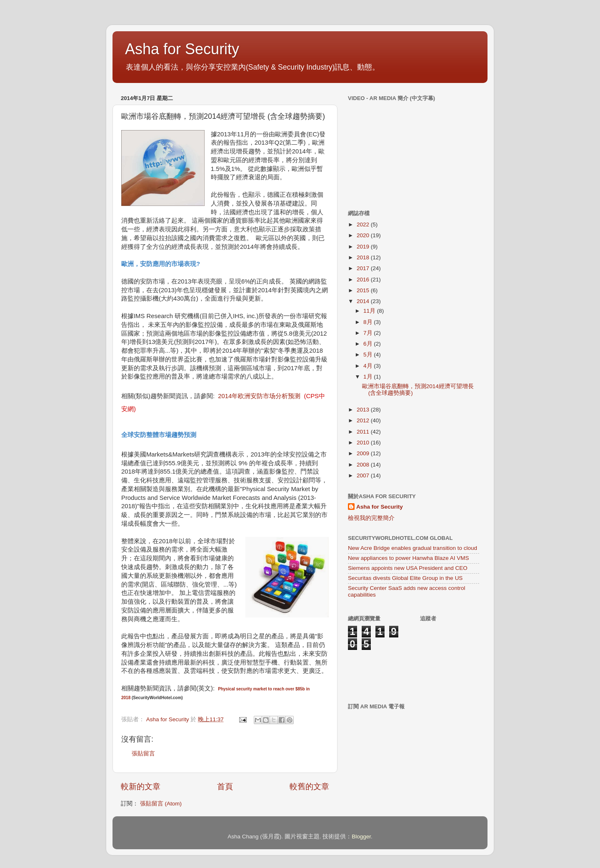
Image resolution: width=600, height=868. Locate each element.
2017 (364, 268)
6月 (369, 344)
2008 (364, 465)
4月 (369, 366)
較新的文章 (141, 786)
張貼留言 (143, 754)
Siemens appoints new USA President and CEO (408, 568)
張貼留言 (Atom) (161, 804)
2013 (364, 410)
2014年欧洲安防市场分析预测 (259, 396)
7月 (369, 333)
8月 (369, 322)
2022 (364, 225)
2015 (364, 290)
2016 (364, 280)
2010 (364, 443)
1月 (369, 377)
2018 (364, 257)
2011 (364, 432)
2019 (364, 247)
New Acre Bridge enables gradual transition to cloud (412, 548)
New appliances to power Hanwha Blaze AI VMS (408, 558)
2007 (364, 475)
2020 (364, 235)
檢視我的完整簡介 (371, 518)
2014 (364, 301)
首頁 (225, 786)
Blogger (361, 837)
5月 (369, 355)
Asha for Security (182, 49)
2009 (364, 453)
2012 (364, 420)
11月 (370, 311)
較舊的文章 (309, 786)
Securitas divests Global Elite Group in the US (405, 578)
